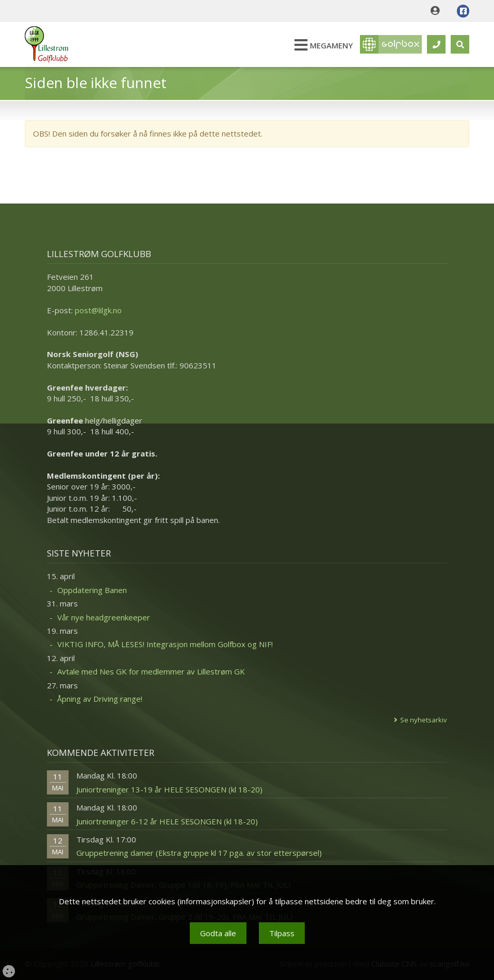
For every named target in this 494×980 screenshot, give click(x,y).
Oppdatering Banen (92, 590)
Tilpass (282, 933)
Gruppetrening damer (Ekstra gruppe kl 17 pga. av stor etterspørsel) (199, 853)
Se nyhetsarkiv (424, 720)
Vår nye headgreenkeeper (104, 617)
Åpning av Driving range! (100, 699)
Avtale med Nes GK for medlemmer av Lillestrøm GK (151, 671)
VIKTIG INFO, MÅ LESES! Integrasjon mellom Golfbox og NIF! (165, 644)
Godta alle (218, 933)
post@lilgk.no (98, 310)
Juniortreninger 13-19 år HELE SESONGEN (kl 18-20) (169, 789)
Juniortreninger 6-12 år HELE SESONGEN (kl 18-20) (167, 821)
